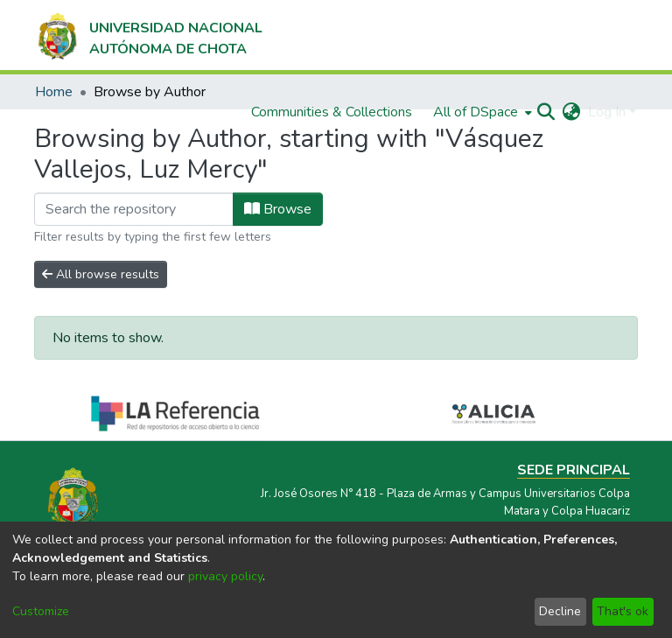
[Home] (148, 35)
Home (54, 92)
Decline (560, 611)
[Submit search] (546, 112)
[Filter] (134, 209)
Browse (278, 209)
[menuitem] (481, 112)
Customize (41, 611)
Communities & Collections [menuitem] (332, 112)
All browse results (101, 274)
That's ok (623, 611)
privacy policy (225, 576)
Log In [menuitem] (607, 112)
